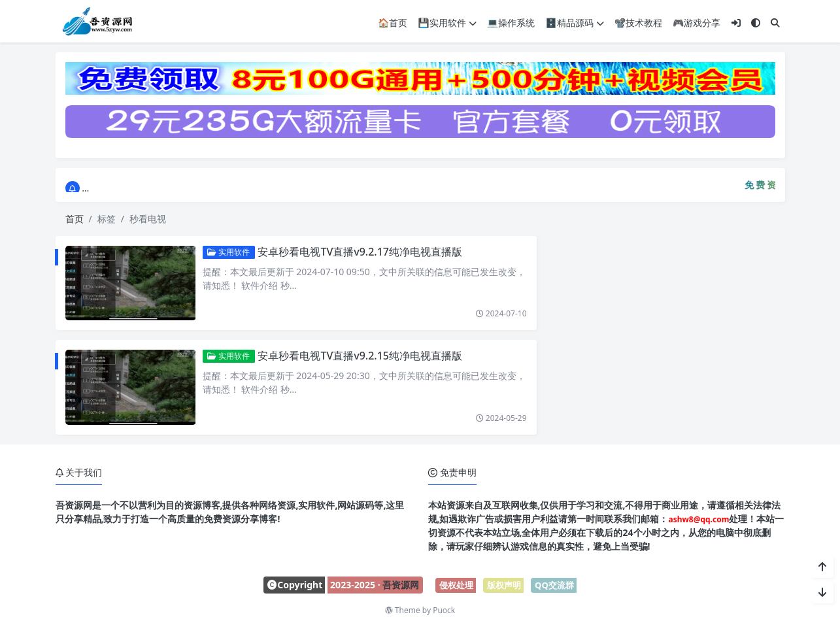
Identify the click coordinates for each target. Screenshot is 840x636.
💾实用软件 (447, 22)
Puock (444, 610)
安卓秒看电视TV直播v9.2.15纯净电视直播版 (353, 356)
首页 (75, 219)
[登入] (736, 22)
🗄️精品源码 (574, 22)
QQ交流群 (554, 585)
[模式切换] (756, 22)
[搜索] (775, 22)
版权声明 (504, 585)
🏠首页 (393, 22)
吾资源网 (401, 585)
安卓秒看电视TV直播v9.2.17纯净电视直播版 (353, 252)
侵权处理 (456, 585)
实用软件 (222, 252)
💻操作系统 (511, 22)
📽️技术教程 (638, 22)
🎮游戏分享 (697, 22)
